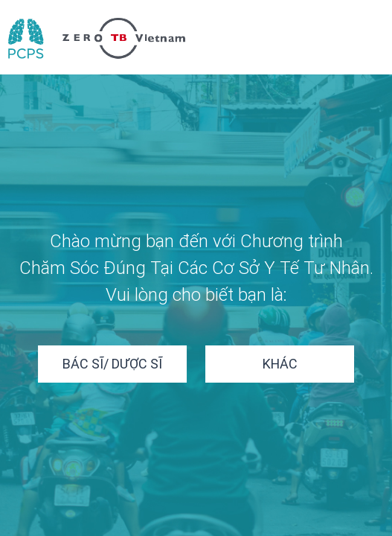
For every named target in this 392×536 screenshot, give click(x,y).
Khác (280, 364)
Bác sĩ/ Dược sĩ (112, 364)
